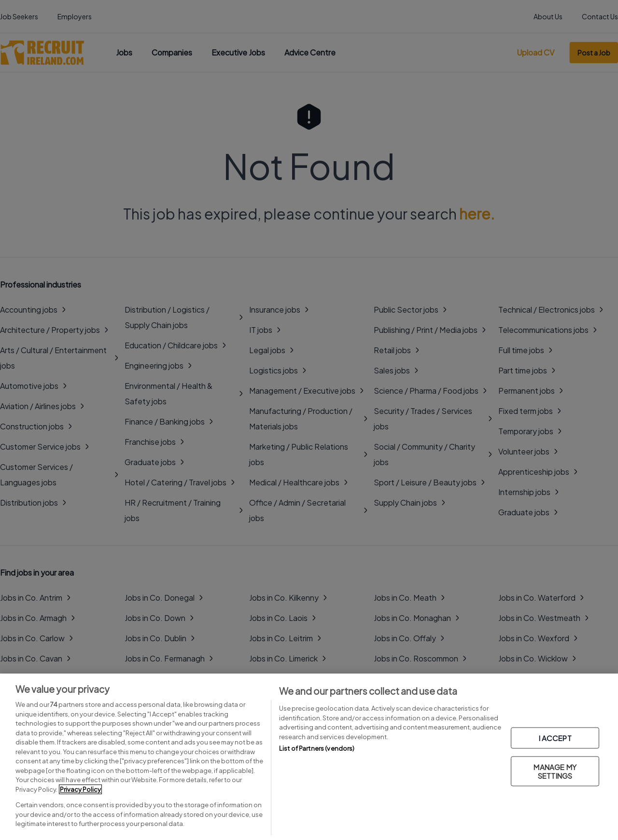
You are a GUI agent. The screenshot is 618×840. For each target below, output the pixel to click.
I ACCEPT (555, 737)
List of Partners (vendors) (317, 748)
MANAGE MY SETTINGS (555, 771)
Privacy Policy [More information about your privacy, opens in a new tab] (80, 789)
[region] (309, 757)
